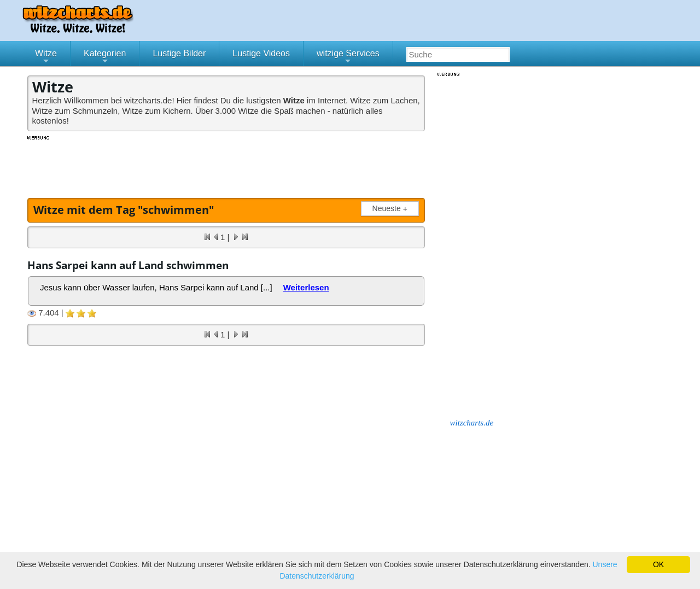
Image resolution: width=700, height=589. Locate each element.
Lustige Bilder (179, 53)
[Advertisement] (227, 166)
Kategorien (105, 57)
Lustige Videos (261, 53)
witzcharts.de (472, 423)
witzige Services (348, 57)
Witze (46, 57)
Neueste (392, 209)
